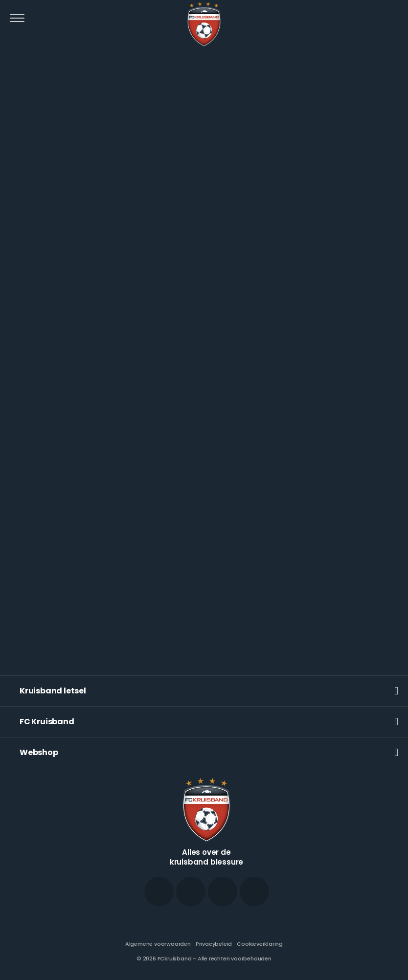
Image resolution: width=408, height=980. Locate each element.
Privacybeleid (214, 944)
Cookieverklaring (260, 944)
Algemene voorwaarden (158, 944)
